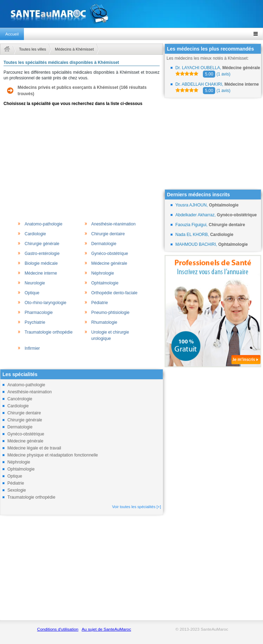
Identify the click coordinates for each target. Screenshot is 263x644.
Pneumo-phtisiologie (111, 313)
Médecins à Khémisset (74, 49)
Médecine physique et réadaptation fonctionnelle (53, 455)
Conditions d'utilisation (58, 629)
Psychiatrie (35, 322)
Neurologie (35, 283)
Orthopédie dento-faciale (114, 293)
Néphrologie (103, 273)
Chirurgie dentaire (108, 234)
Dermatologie (104, 244)
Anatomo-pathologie (43, 224)
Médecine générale (109, 263)
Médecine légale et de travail (34, 448)
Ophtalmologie (105, 283)
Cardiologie (35, 234)
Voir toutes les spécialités (137, 507)
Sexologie (17, 490)
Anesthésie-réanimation (114, 224)
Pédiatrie (100, 303)
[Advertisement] (82, 163)
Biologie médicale (41, 263)
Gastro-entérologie (42, 254)
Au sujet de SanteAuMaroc (106, 629)
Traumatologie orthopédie (49, 332)
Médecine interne (41, 273)
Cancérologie (20, 399)
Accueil (12, 34)
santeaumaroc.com (131, 14)
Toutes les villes (33, 49)
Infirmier (32, 348)
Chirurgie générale (42, 244)
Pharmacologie (39, 313)
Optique (32, 293)
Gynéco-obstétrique (110, 254)
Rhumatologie (104, 322)
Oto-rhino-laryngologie (46, 303)
